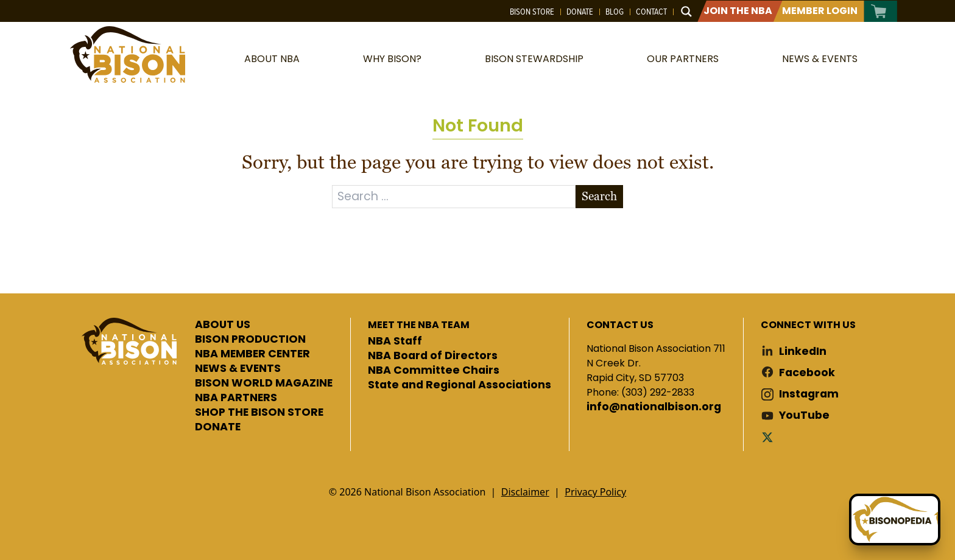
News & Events (820, 59)
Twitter (770, 437)
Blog (615, 12)
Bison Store (532, 12)
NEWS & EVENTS (238, 369)
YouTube (804, 415)
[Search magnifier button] (686, 12)
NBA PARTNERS (236, 398)
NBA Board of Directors (433, 356)
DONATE (218, 427)
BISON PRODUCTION (250, 340)
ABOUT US (223, 325)
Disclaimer (525, 492)
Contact (651, 12)
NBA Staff (395, 341)
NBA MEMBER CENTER (252, 354)
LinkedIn (803, 352)
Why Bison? (392, 59)
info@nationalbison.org (654, 407)
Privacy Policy (595, 492)
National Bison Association (127, 54)
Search (599, 196)
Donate (580, 12)
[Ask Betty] (895, 520)
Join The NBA (738, 11)
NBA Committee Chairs (434, 371)
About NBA (272, 59)
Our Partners (683, 59)
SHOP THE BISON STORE (259, 413)
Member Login (820, 11)
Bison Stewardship (534, 59)
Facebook (807, 373)
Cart (879, 11)
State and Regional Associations (460, 385)
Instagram (809, 394)
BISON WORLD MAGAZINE (264, 383)
